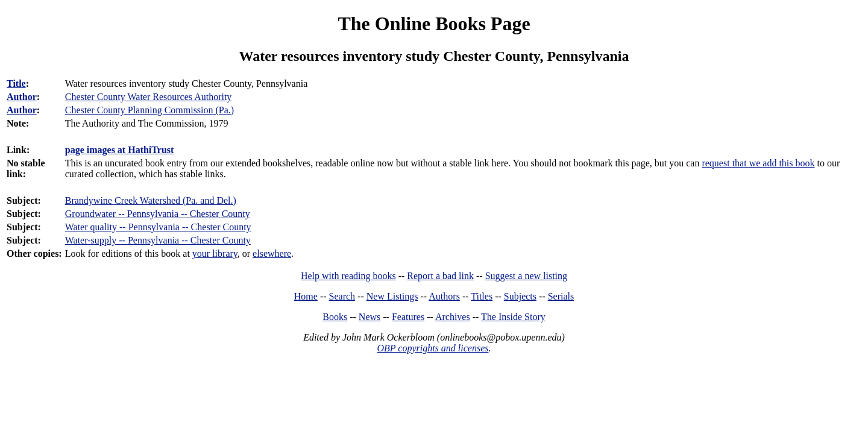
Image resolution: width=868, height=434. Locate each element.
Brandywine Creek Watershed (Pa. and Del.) (151, 200)
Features (408, 317)
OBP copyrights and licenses (432, 348)
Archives (453, 317)
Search (342, 296)
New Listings (392, 296)
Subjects (520, 296)
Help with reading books (348, 276)
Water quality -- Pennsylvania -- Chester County (158, 227)
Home (306, 296)
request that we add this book (758, 163)
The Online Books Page (434, 24)
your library (215, 253)
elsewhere (272, 253)
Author (22, 97)
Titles (482, 296)
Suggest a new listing (526, 276)
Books (335, 317)
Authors (444, 296)
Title (16, 83)
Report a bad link (440, 276)
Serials (561, 296)
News (370, 317)
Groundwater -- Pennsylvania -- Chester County (158, 214)
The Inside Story (513, 317)
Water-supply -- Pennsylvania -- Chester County (158, 240)
